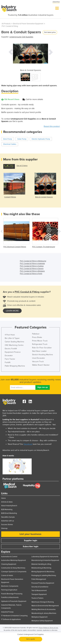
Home (3, 498)
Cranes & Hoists (7, 575)
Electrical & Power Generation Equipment (28, 24)
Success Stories (7, 525)
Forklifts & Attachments (10, 597)
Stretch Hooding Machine (43, 355)
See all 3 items (22, 166)
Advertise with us (8, 521)
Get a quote (31, 639)
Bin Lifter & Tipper (12, 338)
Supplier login (31, 541)
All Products (6, 24)
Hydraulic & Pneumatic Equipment (14, 601)
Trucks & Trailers (37, 598)
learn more (12, 311)
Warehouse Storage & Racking (43, 602)
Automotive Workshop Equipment (14, 560)
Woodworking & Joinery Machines (44, 613)
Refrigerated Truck (40, 344)
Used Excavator (39, 358)
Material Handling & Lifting (41, 564)
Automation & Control (9, 557)
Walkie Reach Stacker (41, 365)
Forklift (8, 362)
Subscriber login (31, 546)
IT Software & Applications (11, 619)
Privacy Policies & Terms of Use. (48, 628)
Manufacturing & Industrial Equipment (45, 560)
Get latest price (50, 32)
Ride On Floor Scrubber (42, 348)
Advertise (56, 2)
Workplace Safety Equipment (42, 621)
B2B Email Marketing (9, 513)
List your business (31, 534)
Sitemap (4, 528)
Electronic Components (10, 586)
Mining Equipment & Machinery (43, 572)
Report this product (52, 126)
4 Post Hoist (10, 335)
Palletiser (36, 334)
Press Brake (37, 337)
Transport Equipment (39, 594)
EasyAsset (28, 444)
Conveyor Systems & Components (14, 572)
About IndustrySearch (9, 506)
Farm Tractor (10, 359)
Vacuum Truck (38, 362)
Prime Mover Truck (40, 341)
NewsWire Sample (8, 517)
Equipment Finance (13, 352)
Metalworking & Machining (41, 568)
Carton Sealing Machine (14, 342)
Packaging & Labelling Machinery (44, 575)
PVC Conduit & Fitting (10, 26)
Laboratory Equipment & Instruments (45, 557)
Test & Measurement (39, 591)
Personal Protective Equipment (43, 583)
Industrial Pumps (7, 612)
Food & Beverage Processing (12, 594)
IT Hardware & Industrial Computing (14, 616)
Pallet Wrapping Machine (15, 366)
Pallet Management (39, 579)
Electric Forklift (11, 349)
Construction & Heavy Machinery (13, 568)
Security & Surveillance (40, 587)
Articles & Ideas (7, 502)
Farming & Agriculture (9, 590)
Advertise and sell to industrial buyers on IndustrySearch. (26, 450)
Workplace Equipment (39, 617)
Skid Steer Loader (39, 351)
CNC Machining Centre (14, 345)
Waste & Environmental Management (45, 606)
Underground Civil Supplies (21, 37)
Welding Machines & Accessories (43, 609)
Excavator (9, 356)
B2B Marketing (7, 510)
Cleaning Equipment (9, 564)
